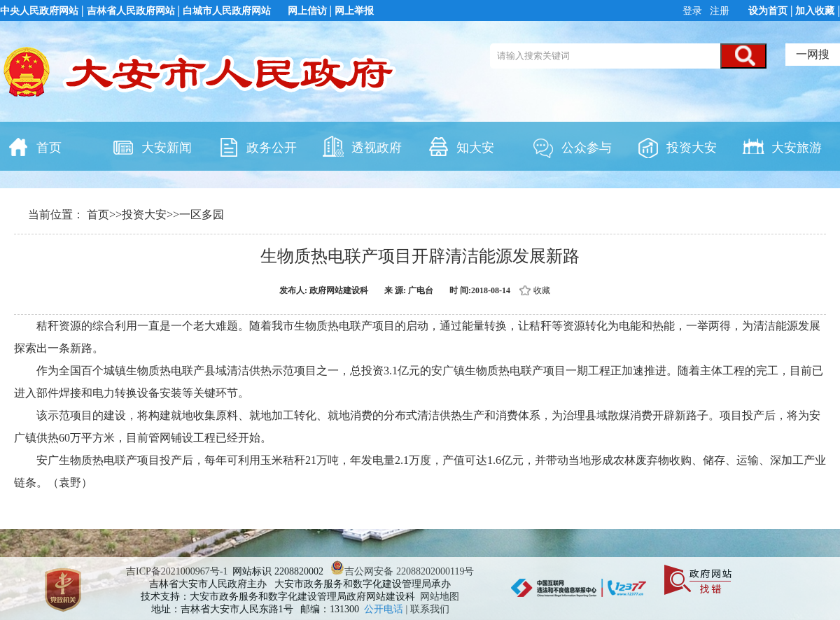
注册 (719, 11)
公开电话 (385, 609)
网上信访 (307, 11)
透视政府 (362, 146)
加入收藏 (815, 11)
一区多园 (202, 214)
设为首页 (768, 11)
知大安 (461, 146)
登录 (694, 11)
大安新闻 (152, 146)
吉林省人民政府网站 (131, 11)
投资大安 (677, 146)
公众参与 (572, 146)
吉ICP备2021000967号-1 (177, 571)
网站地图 (440, 597)
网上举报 (354, 11)
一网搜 (813, 54)
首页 (34, 146)
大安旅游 (782, 146)
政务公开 (257, 146)
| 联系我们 (428, 609)
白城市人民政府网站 (227, 11)
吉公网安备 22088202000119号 (402, 571)
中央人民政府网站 (39, 11)
